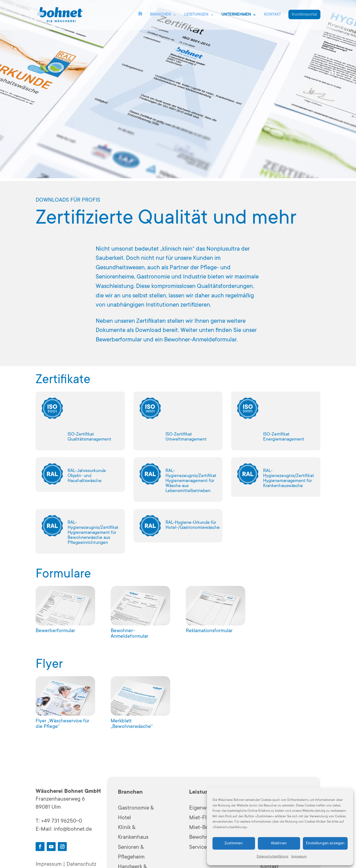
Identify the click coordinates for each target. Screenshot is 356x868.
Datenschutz (81, 865)
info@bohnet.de (73, 830)
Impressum (299, 857)
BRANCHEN (160, 15)
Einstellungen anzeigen (325, 843)
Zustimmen (234, 843)
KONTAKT (272, 15)
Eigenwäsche (205, 808)
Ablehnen (279, 843)
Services (199, 848)
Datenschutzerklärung (273, 857)
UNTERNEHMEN (236, 15)
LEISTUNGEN (196, 15)
